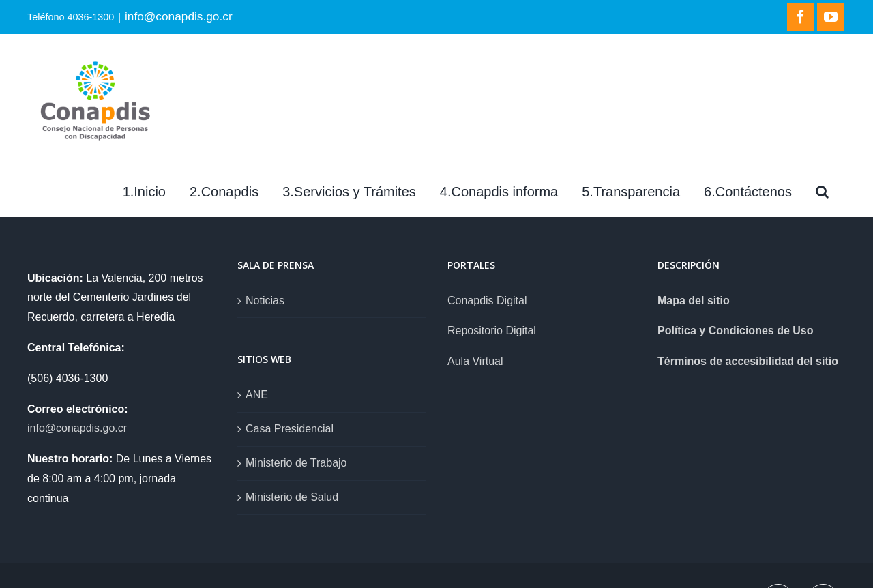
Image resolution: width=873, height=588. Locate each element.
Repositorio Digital (492, 330)
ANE (257, 395)
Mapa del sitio (694, 300)
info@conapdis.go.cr (179, 16)
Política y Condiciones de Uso (736, 330)
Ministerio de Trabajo (296, 463)
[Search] (822, 192)
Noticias (265, 300)
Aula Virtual (475, 361)
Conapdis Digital (487, 300)
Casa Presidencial (290, 429)
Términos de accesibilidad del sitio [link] (748, 361)
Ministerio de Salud (292, 497)
